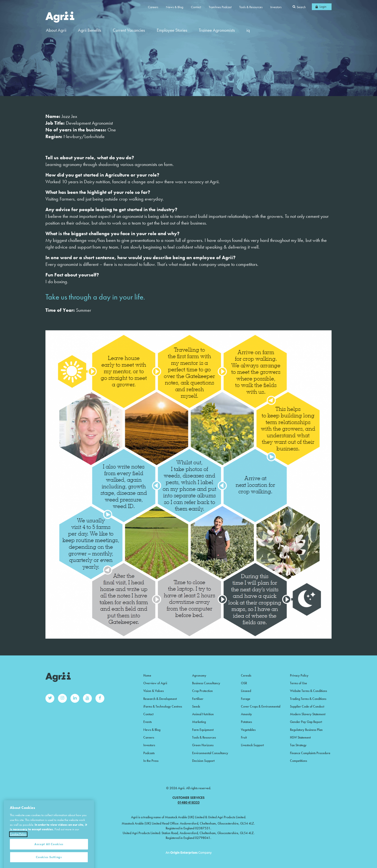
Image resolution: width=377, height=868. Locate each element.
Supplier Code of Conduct (307, 706)
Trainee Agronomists (217, 30)
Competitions (298, 761)
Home (147, 675)
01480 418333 (189, 802)
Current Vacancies (129, 30)
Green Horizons (203, 745)
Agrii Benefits (90, 30)
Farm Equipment (203, 730)
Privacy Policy (299, 675)
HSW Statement (300, 737)
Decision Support (203, 761)
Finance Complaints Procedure (310, 753)
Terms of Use (298, 683)
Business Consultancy (206, 683)
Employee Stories (172, 30)
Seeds (196, 706)
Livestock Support (252, 745)
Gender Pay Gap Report (306, 722)
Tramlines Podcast (220, 7)
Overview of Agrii (155, 683)
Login (323, 6)
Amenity (246, 714)
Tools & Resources (251, 7)
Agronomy (199, 675)
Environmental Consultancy (210, 753)
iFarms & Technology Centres (163, 706)
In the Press (151, 761)
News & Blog (175, 7)
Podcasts (149, 753)
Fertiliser (198, 699)
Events (148, 722)
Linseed (246, 691)
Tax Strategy (298, 745)
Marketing (199, 722)
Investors (276, 7)
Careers (153, 7)
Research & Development (160, 699)
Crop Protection (202, 691)
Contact (196, 7)
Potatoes (246, 722)
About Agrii (56, 30)
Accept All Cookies (49, 861)
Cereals (246, 675)
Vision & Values (154, 691)
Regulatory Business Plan (306, 730)
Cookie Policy (18, 851)
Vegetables (248, 730)
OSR (244, 683)
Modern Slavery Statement (308, 714)
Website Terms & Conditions (308, 691)
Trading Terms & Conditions (308, 699)
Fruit (244, 737)
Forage (246, 699)
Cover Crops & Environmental (261, 706)
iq (248, 30)
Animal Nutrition (203, 714)
